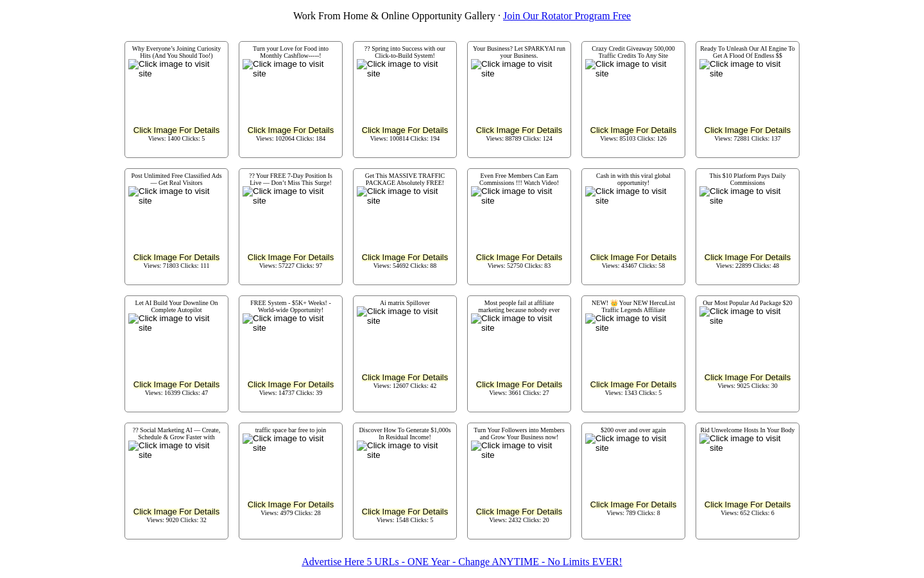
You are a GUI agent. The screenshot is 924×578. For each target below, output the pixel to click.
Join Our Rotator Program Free (567, 16)
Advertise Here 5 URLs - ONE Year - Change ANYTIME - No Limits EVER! (462, 562)
